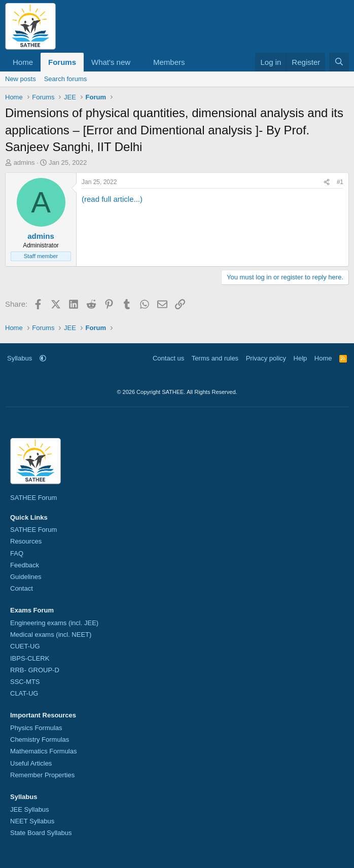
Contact (22, 588)
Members (169, 62)
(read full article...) (112, 199)
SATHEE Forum (33, 498)
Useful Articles (31, 763)
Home (23, 62)
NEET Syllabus (32, 821)
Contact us (168, 358)
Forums (62, 62)
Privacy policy (266, 358)
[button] (138, 62)
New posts (21, 79)
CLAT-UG (24, 693)
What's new (111, 62)
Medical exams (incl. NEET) (51, 635)
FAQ (17, 553)
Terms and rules (215, 358)
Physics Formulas (36, 728)
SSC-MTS (25, 682)
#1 (340, 182)
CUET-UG (25, 646)
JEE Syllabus (30, 809)
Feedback (25, 565)
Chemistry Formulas (40, 739)
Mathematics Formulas (43, 751)
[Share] (327, 182)
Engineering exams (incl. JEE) (54, 623)
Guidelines (26, 577)
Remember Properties (42, 775)
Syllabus (20, 358)
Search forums (66, 79)
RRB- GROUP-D (35, 670)
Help (300, 358)
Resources (26, 541)
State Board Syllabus (41, 833)
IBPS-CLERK (30, 658)
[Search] (339, 62)
